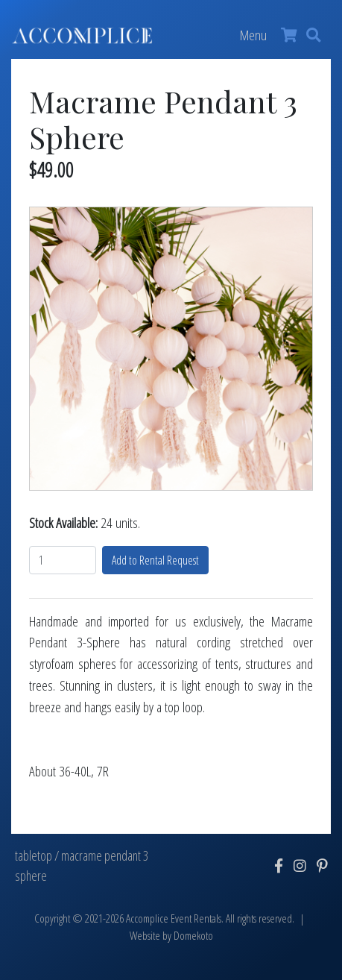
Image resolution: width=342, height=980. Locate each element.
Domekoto (193, 936)
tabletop (34, 855)
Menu (253, 35)
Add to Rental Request (155, 560)
